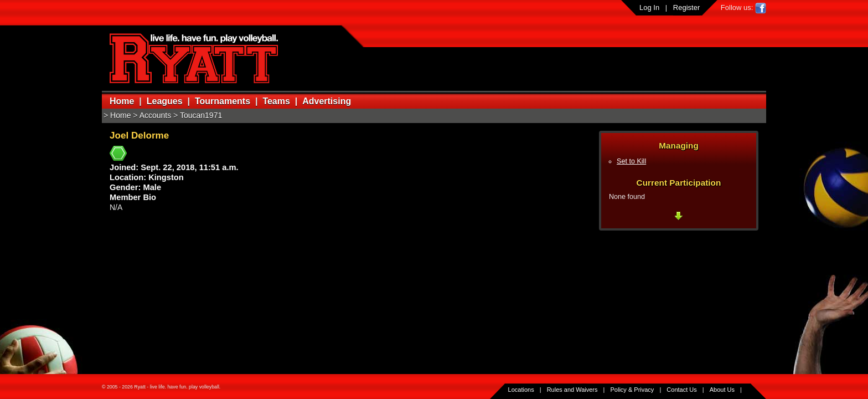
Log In (649, 7)
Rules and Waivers (572, 390)
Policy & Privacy (632, 390)
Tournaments (223, 101)
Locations (521, 390)
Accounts (156, 115)
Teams (276, 101)
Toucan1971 (201, 115)
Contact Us (681, 390)
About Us (722, 390)
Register (686, 7)
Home (122, 101)
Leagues (165, 101)
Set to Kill (631, 161)
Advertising (327, 101)
